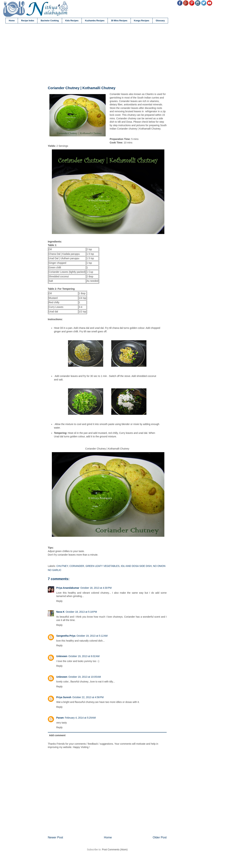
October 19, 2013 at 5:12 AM (92, 636)
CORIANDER (77, 566)
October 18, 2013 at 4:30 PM (96, 588)
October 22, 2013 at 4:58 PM (88, 697)
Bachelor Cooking (50, 21)
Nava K (60, 612)
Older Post (160, 837)
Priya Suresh (64, 697)
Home (12, 21)
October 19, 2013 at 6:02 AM (84, 656)
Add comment (57, 735)
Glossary (160, 21)
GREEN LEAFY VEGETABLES (103, 566)
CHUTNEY (62, 566)
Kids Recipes (72, 21)
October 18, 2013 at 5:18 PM (81, 612)
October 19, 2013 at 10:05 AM (85, 677)
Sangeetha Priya (66, 636)
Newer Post (55, 837)
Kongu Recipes (142, 21)
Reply (59, 601)
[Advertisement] (107, 55)
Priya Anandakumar (68, 588)
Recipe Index (28, 21)
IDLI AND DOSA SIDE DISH (136, 566)
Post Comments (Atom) (115, 849)
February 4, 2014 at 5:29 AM (80, 718)
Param (60, 718)
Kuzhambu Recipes (95, 21)
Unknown (62, 656)
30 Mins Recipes (119, 21)
